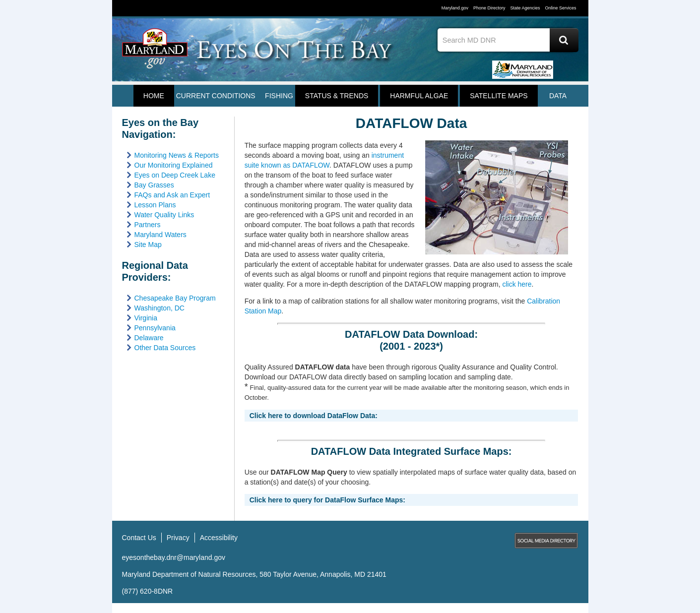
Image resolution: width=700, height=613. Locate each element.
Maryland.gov (455, 8)
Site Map (148, 245)
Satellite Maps (499, 96)
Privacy (178, 538)
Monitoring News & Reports (177, 155)
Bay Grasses (154, 185)
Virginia (146, 318)
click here (517, 284)
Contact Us (139, 538)
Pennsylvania (155, 328)
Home (154, 96)
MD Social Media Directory (546, 541)
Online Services (560, 8)
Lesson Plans (155, 205)
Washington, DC (159, 308)
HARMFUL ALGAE (419, 96)
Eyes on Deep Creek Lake (175, 175)
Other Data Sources (165, 348)
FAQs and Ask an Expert (172, 195)
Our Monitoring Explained (174, 165)
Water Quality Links (164, 215)
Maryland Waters (160, 235)
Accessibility (219, 538)
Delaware (149, 338)
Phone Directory (489, 8)
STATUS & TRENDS (337, 96)
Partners (148, 225)
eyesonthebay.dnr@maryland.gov (174, 557)
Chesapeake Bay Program (175, 298)
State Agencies (525, 8)
